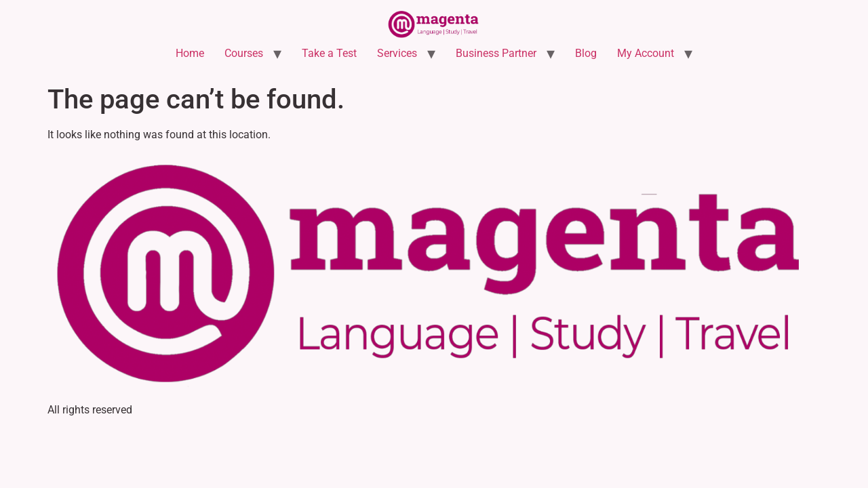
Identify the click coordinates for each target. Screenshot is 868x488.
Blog (586, 53)
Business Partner (496, 53)
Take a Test (329, 53)
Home (190, 53)
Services (397, 53)
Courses (244, 53)
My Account (646, 53)
